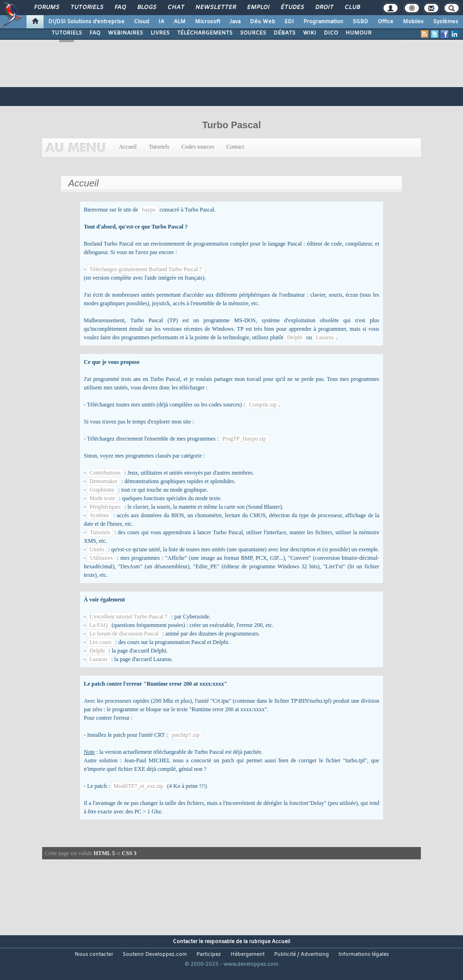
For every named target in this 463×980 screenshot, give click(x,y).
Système (100, 515)
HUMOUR (359, 33)
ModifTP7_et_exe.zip (138, 786)
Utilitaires (101, 558)
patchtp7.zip (186, 735)
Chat (175, 8)
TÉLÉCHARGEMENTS (205, 33)
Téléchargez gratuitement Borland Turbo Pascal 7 (146, 269)
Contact (235, 147)
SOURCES (253, 33)
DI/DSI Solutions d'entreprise (86, 22)
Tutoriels (86, 8)
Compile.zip (263, 405)
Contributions (105, 473)
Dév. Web (263, 22)
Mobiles (413, 22)
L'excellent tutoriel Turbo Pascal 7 (129, 617)
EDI (289, 22)
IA (161, 22)
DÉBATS (285, 33)
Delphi (295, 337)
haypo (149, 210)
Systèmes (446, 22)
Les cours (100, 642)
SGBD (361, 22)
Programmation (323, 22)
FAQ (120, 8)
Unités (97, 549)
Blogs (146, 8)
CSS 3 (129, 853)
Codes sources (198, 147)
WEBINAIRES (125, 33)
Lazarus (325, 337)
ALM (180, 22)
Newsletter (215, 8)
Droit (324, 8)
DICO (331, 33)
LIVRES (160, 33)
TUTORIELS (67, 33)
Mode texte (102, 498)
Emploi (258, 8)
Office (386, 22)
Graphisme (102, 490)
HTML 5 (104, 853)
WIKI (310, 33)
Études (292, 8)
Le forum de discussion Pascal (124, 634)
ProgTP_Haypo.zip (244, 439)
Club (352, 8)
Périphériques (105, 507)
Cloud (142, 22)
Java (235, 22)
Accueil (128, 147)
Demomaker (103, 481)
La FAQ (99, 625)
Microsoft (208, 22)
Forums (46, 8)
